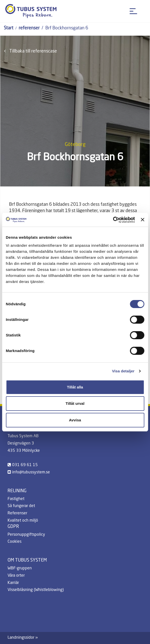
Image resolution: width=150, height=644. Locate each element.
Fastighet (16, 499)
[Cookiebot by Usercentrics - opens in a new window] (113, 220)
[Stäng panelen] (142, 220)
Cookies (14, 542)
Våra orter (16, 576)
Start (9, 28)
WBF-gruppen (20, 568)
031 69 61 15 (25, 465)
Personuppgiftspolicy (26, 535)
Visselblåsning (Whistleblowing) (36, 590)
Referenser (17, 513)
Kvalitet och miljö (23, 521)
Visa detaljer (123, 371)
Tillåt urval (75, 403)
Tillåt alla (75, 387)
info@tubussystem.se (31, 472)
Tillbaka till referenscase (31, 51)
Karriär (13, 583)
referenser (29, 28)
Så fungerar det (21, 506)
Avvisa (75, 420)
